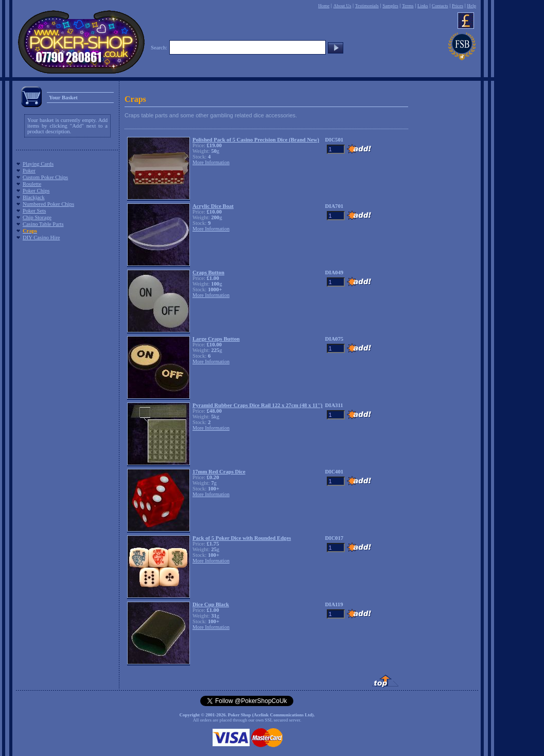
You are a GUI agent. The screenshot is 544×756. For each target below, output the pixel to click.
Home (324, 6)
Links (423, 6)
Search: (159, 48)
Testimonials (367, 6)
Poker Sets (34, 211)
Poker (29, 171)
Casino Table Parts (43, 224)
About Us (343, 6)
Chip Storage (37, 217)
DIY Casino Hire (41, 238)
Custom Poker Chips (45, 177)
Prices (458, 6)
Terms (408, 6)
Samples (390, 6)
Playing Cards (38, 164)
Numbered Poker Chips (48, 204)
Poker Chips (36, 191)
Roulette (32, 184)
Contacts (440, 6)
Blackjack (34, 197)
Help (471, 6)
